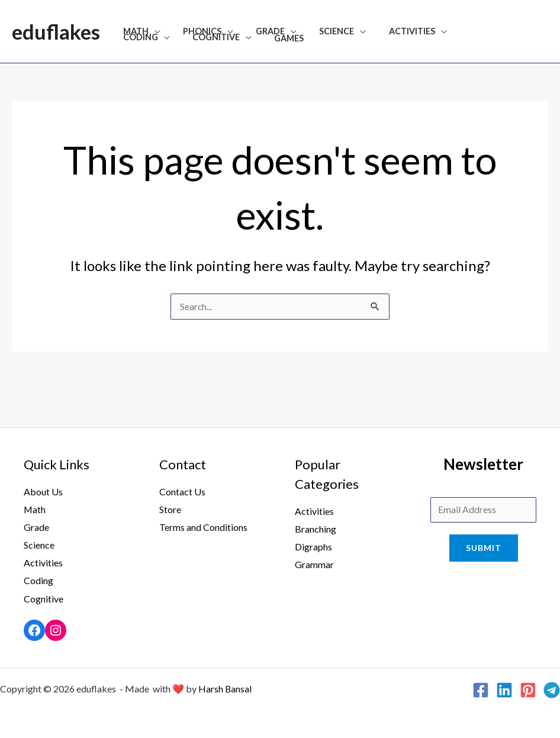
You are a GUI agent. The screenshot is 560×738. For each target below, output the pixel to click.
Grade (257, 32)
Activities (387, 32)
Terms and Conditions (203, 528)
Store (170, 510)
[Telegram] (552, 689)
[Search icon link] (543, 31)
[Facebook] (481, 689)
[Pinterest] (528, 689)
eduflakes (56, 31)
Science (318, 32)
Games (211, 38)
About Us (43, 492)
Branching (316, 529)
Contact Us (182, 492)
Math (133, 32)
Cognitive (144, 38)
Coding (456, 32)
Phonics (194, 32)
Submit (484, 550)
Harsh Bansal (225, 687)
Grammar (314, 564)
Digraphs (313, 547)
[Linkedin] (504, 689)
